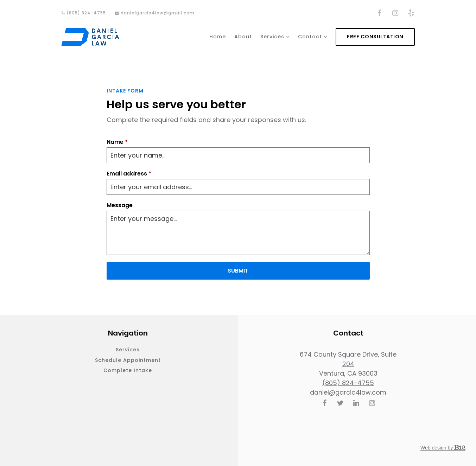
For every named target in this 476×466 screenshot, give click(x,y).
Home (218, 37)
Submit (238, 271)
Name (117, 142)
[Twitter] (340, 403)
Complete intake (128, 370)
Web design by (443, 448)
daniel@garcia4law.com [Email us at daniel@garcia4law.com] (348, 392)
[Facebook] (380, 13)
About (243, 37)
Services (272, 37)
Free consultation (375, 37)
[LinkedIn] (356, 403)
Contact (310, 37)
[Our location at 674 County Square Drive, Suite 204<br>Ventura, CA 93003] (348, 364)
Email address (129, 174)
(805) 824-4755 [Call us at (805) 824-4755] (348, 383)
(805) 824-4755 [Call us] (84, 13)
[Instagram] (395, 13)
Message (120, 205)
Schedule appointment (128, 360)
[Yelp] (411, 13)
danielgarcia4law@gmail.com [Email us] (155, 13)
